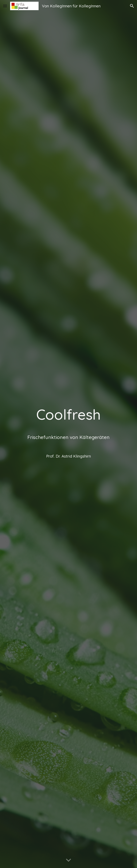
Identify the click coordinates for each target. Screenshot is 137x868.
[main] (68, 434)
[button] (5, 6)
